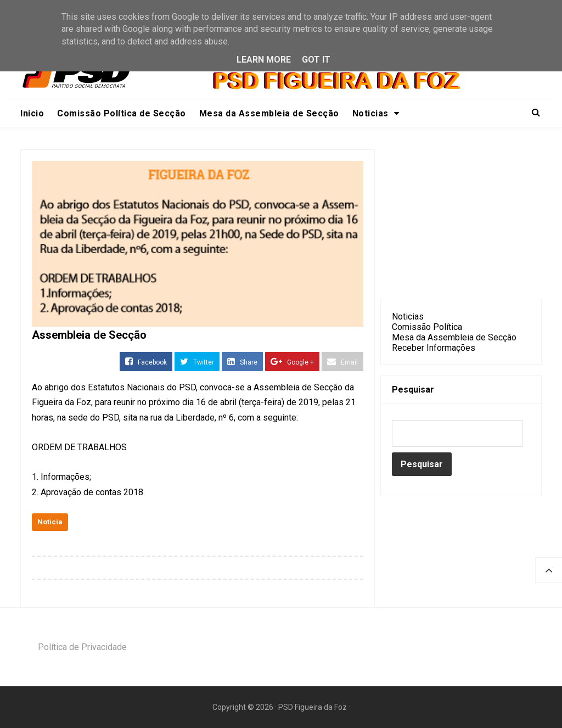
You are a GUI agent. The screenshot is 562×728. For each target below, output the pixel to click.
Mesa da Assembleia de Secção (269, 113)
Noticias (376, 113)
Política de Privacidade (82, 647)
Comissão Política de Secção (122, 113)
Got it (316, 60)
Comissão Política (427, 327)
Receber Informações (434, 348)
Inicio (32, 113)
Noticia (50, 522)
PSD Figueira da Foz (313, 707)
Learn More (264, 60)
